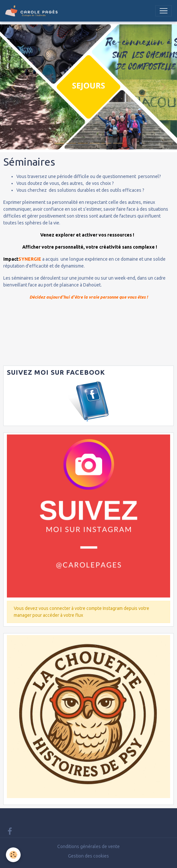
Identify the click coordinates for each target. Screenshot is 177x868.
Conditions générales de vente (88, 846)
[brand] (33, 11)
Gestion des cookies (88, 856)
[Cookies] (13, 855)
